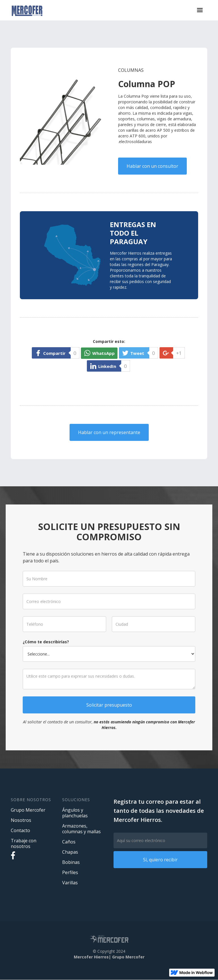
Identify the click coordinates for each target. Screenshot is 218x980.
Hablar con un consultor (152, 166)
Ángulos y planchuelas (75, 813)
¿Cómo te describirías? (52, 640)
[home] (27, 10)
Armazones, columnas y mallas (81, 829)
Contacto (20, 830)
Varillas (70, 883)
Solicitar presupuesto (109, 697)
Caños (69, 842)
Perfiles (70, 872)
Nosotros (21, 820)
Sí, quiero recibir (160, 860)
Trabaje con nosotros (24, 843)
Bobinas (71, 862)
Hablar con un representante (109, 432)
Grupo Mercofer (28, 810)
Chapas (70, 852)
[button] (200, 10)
